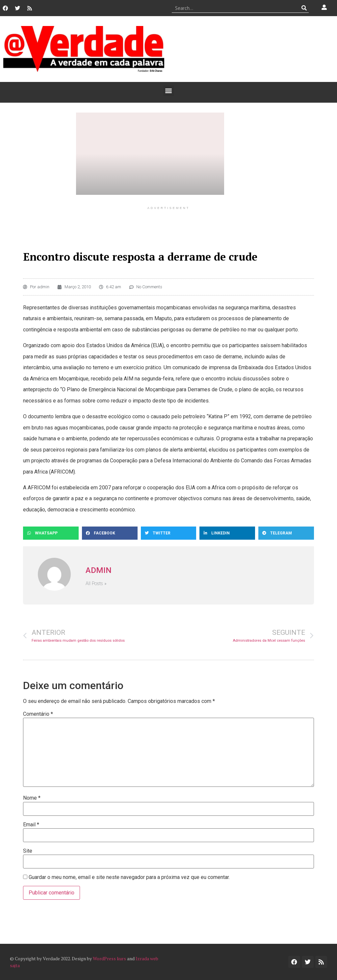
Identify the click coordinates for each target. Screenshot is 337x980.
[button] (169, 91)
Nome (32, 798)
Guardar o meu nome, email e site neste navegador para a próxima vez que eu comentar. (129, 877)
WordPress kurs (109, 958)
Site (28, 851)
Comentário (38, 714)
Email (31, 825)
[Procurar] (304, 8)
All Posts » (96, 584)
